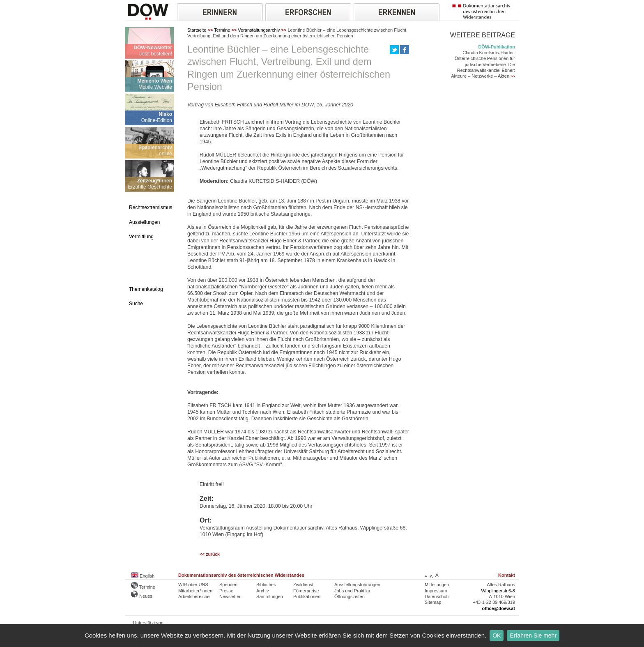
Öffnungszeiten (350, 596)
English (143, 576)
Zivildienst (303, 585)
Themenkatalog (146, 289)
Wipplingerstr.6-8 (498, 591)
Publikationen (307, 596)
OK (497, 635)
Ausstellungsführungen (357, 585)
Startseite (197, 30)
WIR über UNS (193, 585)
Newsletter (230, 596)
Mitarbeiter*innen (195, 591)
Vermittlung (141, 237)
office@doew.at (498, 608)
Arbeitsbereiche (194, 596)
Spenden (228, 585)
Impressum (436, 591)
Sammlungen (270, 596)
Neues (142, 596)
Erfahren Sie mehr (533, 635)
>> (513, 76)
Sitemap (433, 602)
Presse (226, 591)
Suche (136, 304)
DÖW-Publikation (497, 47)
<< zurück (210, 554)
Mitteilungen (437, 585)
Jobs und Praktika (352, 591)
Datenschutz (437, 596)
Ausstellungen (144, 222)
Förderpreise (306, 591)
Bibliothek (266, 585)
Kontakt (507, 575)
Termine (222, 30)
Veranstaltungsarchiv (259, 30)
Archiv (263, 591)
